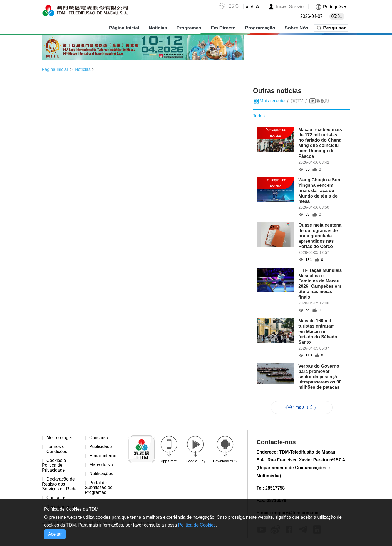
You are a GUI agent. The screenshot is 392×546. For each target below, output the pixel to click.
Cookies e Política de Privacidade (54, 466)
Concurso (99, 438)
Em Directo (223, 28)
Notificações (101, 474)
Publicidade (101, 447)
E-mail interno (103, 456)
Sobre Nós (297, 28)
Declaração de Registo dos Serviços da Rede (59, 485)
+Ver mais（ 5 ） (302, 407)
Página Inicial (124, 28)
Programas (189, 28)
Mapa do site (102, 465)
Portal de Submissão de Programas (99, 488)
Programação (260, 28)
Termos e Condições (57, 450)
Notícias (158, 28)
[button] (331, 7)
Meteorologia (59, 438)
